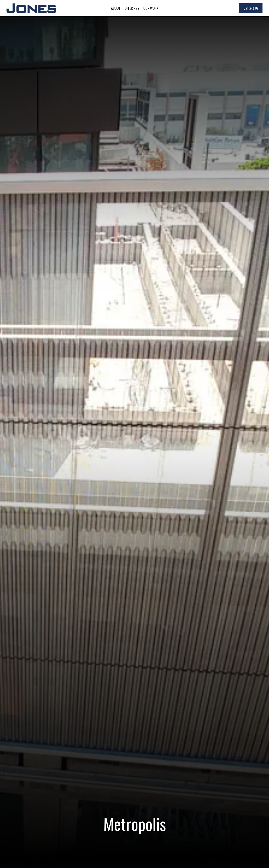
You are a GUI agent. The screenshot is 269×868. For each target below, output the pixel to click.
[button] (116, 8)
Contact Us (251, 8)
